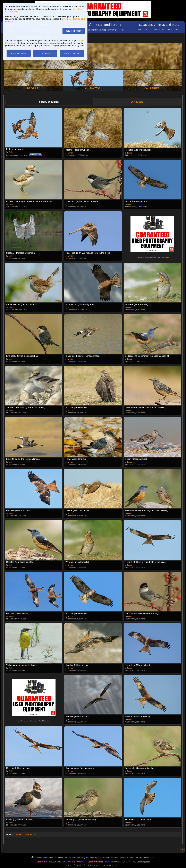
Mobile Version (42, 862)
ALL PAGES (17, 834)
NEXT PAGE (30, 834)
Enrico (11, 152)
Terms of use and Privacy (76, 862)
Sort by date (137, 102)
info (167, 257)
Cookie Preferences (95, 862)
